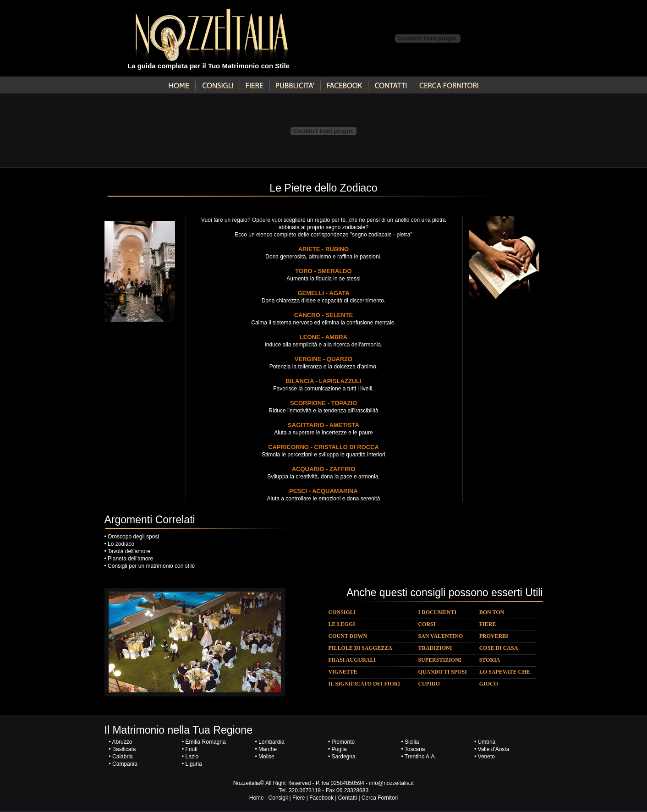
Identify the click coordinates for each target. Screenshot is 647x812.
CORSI (427, 624)
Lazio (192, 757)
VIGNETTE (343, 672)
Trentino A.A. (420, 757)
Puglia (339, 749)
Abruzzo (122, 742)
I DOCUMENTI (437, 612)
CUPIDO (429, 684)
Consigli (278, 798)
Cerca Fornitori (380, 798)
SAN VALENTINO (440, 636)
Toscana (415, 749)
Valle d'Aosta (494, 749)
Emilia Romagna (206, 742)
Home (257, 798)
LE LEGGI (342, 624)
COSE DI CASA (499, 648)
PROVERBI (494, 636)
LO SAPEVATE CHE (505, 672)
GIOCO (489, 684)
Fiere (299, 798)
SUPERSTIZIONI (439, 660)
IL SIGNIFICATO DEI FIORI (365, 684)
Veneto (486, 757)
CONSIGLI (342, 612)
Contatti (348, 798)
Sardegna (344, 757)
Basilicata (124, 749)
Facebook (321, 798)
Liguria (194, 764)
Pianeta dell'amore (130, 559)
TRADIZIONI (435, 648)
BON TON (492, 612)
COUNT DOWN (348, 636)
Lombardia (271, 742)
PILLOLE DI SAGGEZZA (360, 648)
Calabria (123, 757)
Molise (266, 757)
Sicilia (412, 742)
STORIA (490, 660)
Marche (268, 749)
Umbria (487, 742)
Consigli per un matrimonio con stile (151, 566)
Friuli (192, 749)
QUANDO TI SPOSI (442, 672)
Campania (125, 764)
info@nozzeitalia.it (392, 783)
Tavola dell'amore (129, 551)
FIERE (488, 624)
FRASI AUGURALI (352, 660)
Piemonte (343, 742)
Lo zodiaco (121, 544)
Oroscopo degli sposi (133, 537)
